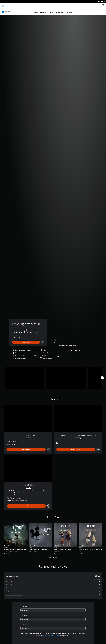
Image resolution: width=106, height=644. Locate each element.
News (36, 5)
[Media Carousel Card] (24, 376)
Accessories (29, 5)
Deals (52, 10)
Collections (44, 10)
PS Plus (22, 5)
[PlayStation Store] (10, 10)
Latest (36, 10)
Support (46, 5)
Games (7, 5)
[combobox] (53, 608)
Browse (69, 10)
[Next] (102, 376)
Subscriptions (60, 10)
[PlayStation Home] (3, 5)
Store (41, 5)
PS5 (12, 5)
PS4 (17, 5)
